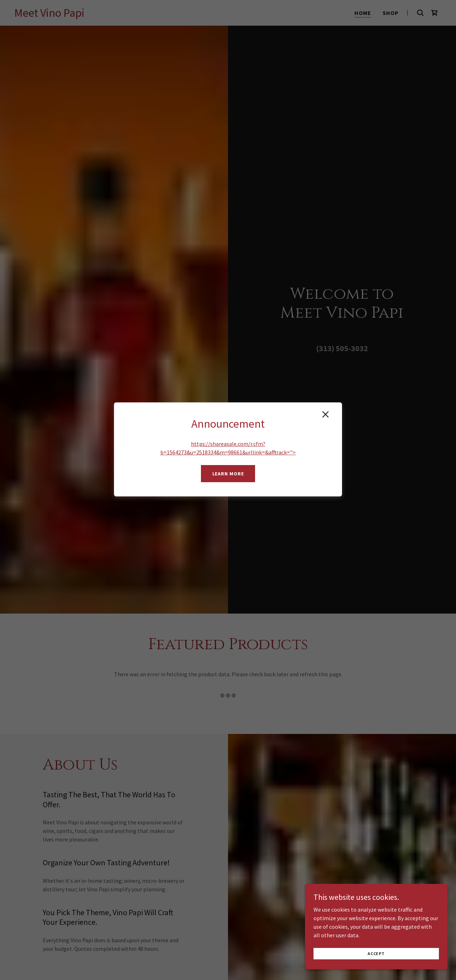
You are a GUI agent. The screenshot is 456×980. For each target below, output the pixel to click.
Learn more (228, 474)
